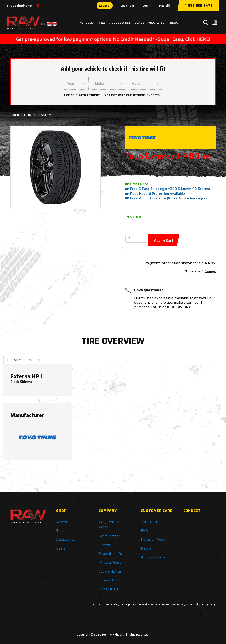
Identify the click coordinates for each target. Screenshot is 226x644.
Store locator (109, 536)
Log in (147, 6)
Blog (174, 23)
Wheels (87, 23)
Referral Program (155, 539)
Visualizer (157, 23)
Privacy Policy (110, 562)
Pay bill (164, 6)
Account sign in (154, 557)
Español (105, 6)
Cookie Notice (110, 571)
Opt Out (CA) (109, 589)
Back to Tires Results (31, 115)
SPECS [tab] (34, 360)
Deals (139, 23)
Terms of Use (110, 580)
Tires (101, 23)
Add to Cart (164, 240)
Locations (128, 6)
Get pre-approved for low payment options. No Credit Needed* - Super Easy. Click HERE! (113, 39)
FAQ (144, 531)
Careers (105, 545)
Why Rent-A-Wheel (110, 524)
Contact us (150, 522)
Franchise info (110, 554)
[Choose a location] (38, 6)
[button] (21, 167)
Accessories (120, 23)
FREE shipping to (19, 6)
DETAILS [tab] (14, 360)
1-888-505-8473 (199, 6)
